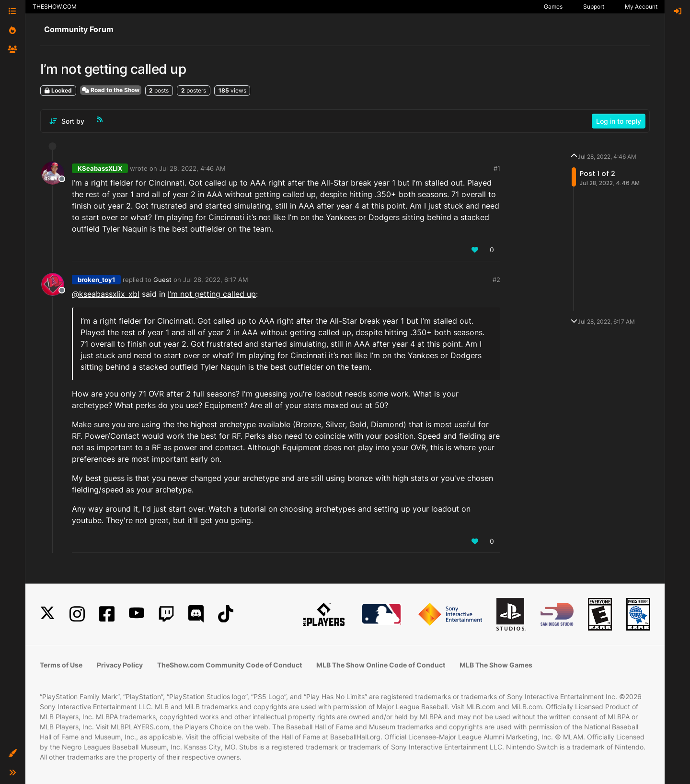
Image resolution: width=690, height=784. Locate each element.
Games (553, 6)
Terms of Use (61, 665)
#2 (496, 280)
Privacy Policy (120, 665)
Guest (162, 280)
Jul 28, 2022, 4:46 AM (192, 168)
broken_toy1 (96, 280)
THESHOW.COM (55, 6)
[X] (47, 614)
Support (594, 6)
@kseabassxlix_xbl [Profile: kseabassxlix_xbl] (106, 294)
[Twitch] (166, 614)
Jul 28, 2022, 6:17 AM (216, 280)
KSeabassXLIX (100, 168)
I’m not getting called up (212, 294)
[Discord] (196, 614)
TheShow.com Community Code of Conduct (230, 665)
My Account (641, 6)
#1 (497, 168)
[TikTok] (226, 614)
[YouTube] (137, 614)
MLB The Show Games (496, 665)
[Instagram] (77, 614)
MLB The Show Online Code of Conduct (381, 665)
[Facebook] (107, 614)
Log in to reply (619, 121)
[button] (12, 753)
